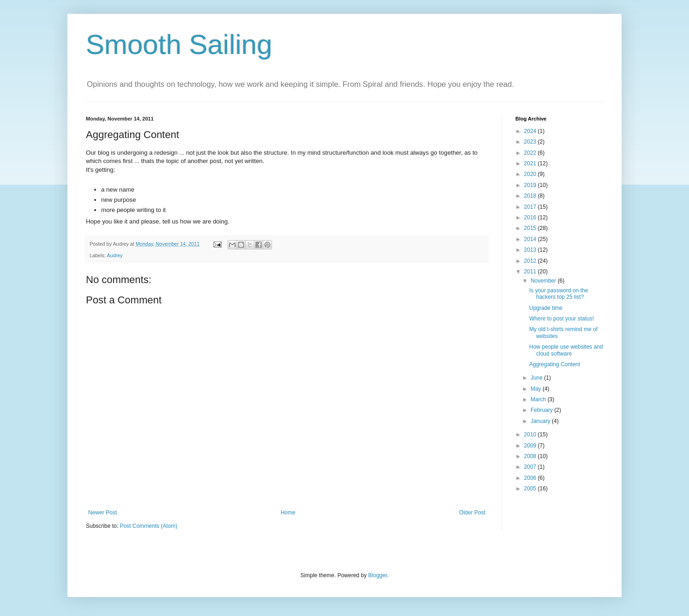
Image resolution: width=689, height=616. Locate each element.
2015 (531, 228)
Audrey (115, 255)
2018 (531, 196)
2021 (531, 163)
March (539, 399)
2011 (531, 272)
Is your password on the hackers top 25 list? (559, 294)
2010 (531, 435)
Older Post (472, 513)
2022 (531, 153)
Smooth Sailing (179, 45)
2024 (531, 131)
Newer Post (103, 513)
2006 (531, 478)
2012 (531, 261)
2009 (531, 446)
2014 (531, 239)
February (542, 410)
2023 (531, 142)
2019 (531, 185)
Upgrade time (546, 308)
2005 (531, 489)
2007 (531, 467)
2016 (531, 217)
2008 (531, 456)
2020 (531, 174)
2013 (531, 250)
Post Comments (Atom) (148, 526)
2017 (531, 207)
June (537, 378)
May (537, 389)
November (544, 281)
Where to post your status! (562, 319)
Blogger (378, 575)
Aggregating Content (555, 364)
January (541, 421)
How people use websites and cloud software (566, 350)
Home (288, 513)
